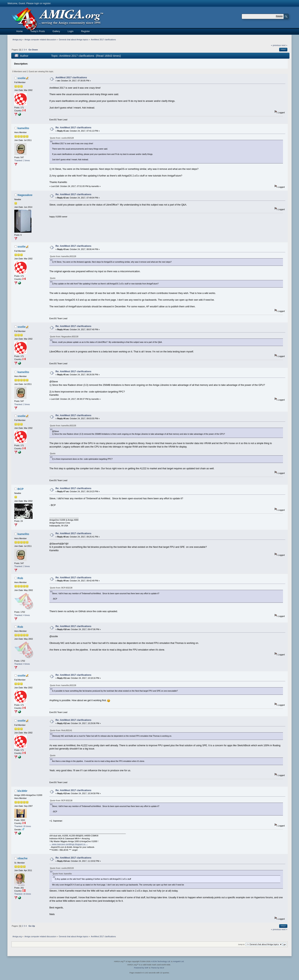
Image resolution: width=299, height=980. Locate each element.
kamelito (23, 128)
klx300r (23, 791)
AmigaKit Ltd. (178, 961)
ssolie (22, 78)
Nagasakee (25, 195)
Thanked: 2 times (22, 160)
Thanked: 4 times (22, 615)
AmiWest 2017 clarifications (71, 78)
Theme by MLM (157, 968)
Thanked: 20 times (23, 826)
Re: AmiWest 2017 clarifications (73, 128)
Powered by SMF (141, 968)
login (37, 3)
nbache (23, 858)
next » (284, 45)
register (47, 3)
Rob (20, 578)
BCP (21, 489)
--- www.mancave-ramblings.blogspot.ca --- (69, 844)
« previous (276, 45)
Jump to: (242, 944)
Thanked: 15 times (23, 894)
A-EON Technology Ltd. (161, 961)
